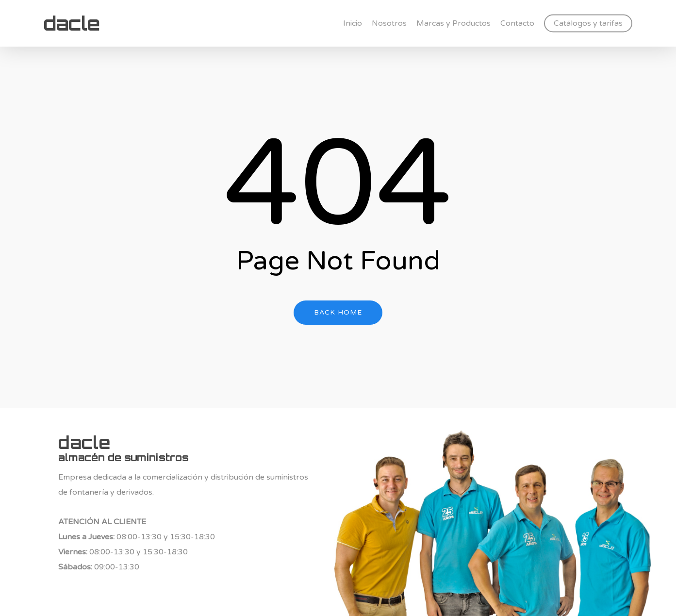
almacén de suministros (124, 457)
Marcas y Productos (453, 23)
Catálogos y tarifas (588, 23)
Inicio (353, 23)
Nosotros (389, 23)
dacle (72, 23)
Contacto (517, 23)
